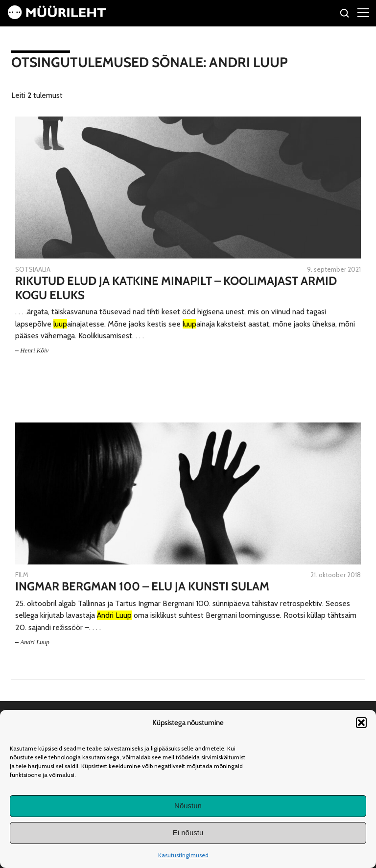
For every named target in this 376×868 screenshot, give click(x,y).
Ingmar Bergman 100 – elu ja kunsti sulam (142, 586)
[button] (361, 723)
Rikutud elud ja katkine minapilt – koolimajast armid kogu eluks (176, 288)
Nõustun (188, 806)
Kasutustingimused (183, 855)
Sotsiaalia (33, 269)
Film (22, 575)
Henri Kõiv (34, 350)
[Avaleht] (57, 16)
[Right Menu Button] (363, 12)
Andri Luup (35, 642)
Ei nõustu (188, 833)
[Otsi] (345, 14)
